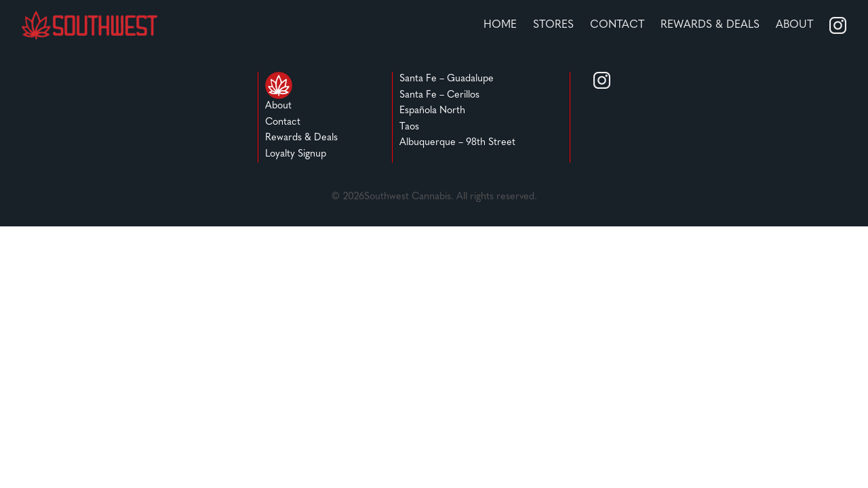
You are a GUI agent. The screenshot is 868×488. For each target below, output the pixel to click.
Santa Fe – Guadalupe (447, 79)
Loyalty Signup (296, 154)
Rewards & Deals (301, 138)
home (500, 25)
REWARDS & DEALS (710, 25)
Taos (409, 127)
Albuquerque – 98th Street (457, 143)
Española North (432, 111)
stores (553, 25)
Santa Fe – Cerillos (439, 95)
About (794, 25)
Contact (617, 25)
